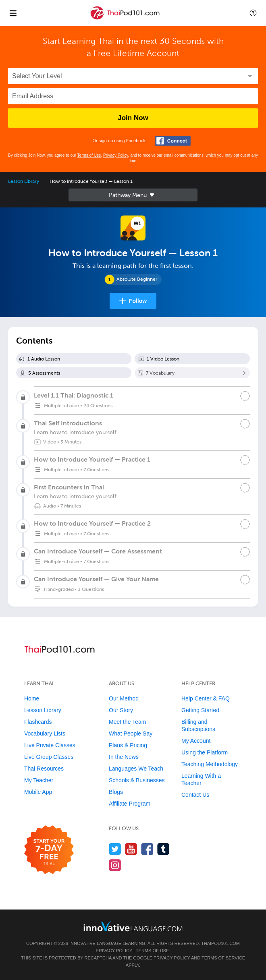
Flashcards (38, 722)
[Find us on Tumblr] (163, 849)
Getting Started (200, 710)
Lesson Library (24, 181)
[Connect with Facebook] (173, 141)
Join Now (133, 118)
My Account (196, 741)
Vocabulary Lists (45, 733)
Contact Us (195, 795)
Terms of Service (223, 958)
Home (32, 698)
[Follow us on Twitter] (115, 849)
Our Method (124, 698)
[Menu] (13, 13)
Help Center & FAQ (206, 698)
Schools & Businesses (137, 780)
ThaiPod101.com (220, 943)
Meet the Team (127, 722)
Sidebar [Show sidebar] (133, 195)
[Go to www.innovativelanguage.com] (133, 926)
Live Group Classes (49, 757)
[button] (253, 13)
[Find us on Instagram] (115, 865)
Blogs (116, 792)
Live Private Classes (50, 745)
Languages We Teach (136, 769)
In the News (124, 757)
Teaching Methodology (210, 764)
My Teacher (39, 780)
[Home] (126, 19)
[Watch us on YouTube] (131, 849)
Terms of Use (89, 155)
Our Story (121, 710)
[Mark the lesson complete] (245, 424)
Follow (138, 301)
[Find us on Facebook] (147, 849)
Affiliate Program (130, 804)
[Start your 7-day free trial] (49, 850)
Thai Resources (44, 769)
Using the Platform (205, 752)
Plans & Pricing (128, 745)
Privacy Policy (116, 155)
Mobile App (38, 792)
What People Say (131, 733)
